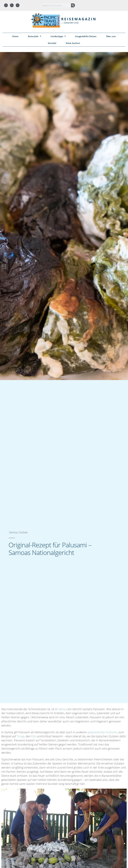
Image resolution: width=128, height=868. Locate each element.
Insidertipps (58, 36)
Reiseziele (35, 36)
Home (15, 36)
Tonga (21, 736)
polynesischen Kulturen (102, 732)
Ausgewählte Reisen (86, 36)
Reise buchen (73, 43)
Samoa (63, 709)
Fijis (34, 736)
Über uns (111, 36)
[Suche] (73, 5)
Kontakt (52, 43)
